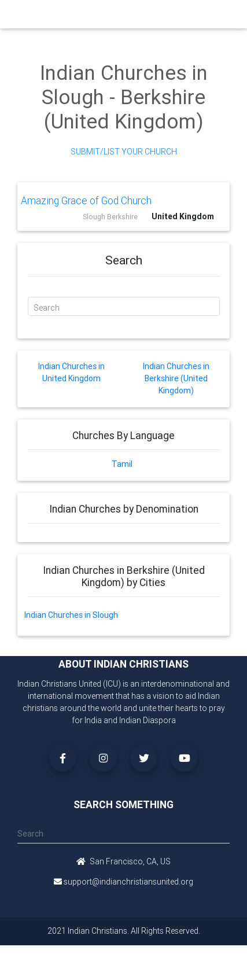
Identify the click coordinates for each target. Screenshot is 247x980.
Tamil (122, 464)
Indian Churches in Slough (71, 615)
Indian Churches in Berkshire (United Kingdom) (176, 378)
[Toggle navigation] (225, 14)
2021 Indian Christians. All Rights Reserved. (124, 931)
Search (47, 308)
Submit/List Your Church (124, 152)
